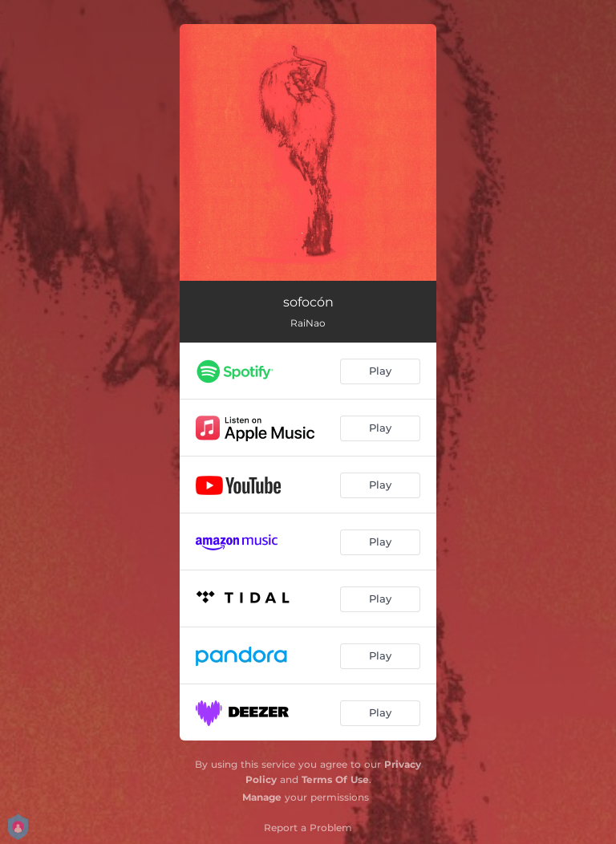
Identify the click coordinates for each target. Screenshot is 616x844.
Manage (262, 797)
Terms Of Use (335, 779)
